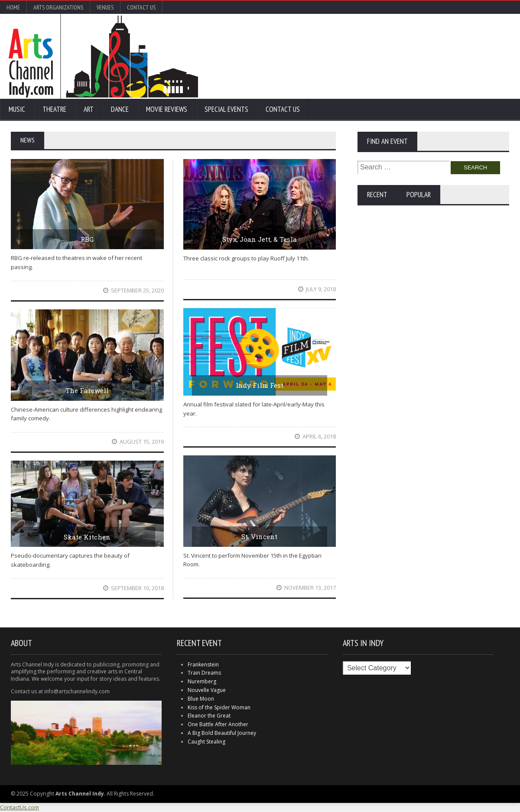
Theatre (54, 109)
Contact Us (141, 7)
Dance (120, 109)
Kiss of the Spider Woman (219, 707)
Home (13, 7)
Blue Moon (201, 699)
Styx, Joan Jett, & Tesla (260, 239)
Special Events (226, 109)
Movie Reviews (167, 109)
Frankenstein (203, 664)
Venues (105, 7)
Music (17, 109)
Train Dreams (204, 673)
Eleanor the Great (209, 716)
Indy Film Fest (260, 385)
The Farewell (87, 390)
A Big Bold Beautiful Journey (222, 733)
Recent (377, 195)
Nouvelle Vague (207, 690)
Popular (419, 195)
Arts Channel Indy (103, 56)
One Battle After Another (218, 724)
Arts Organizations (58, 7)
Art (89, 109)
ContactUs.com (19, 807)
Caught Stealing (206, 742)
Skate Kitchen (87, 537)
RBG (87, 239)
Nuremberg (202, 681)
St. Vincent (259, 536)
